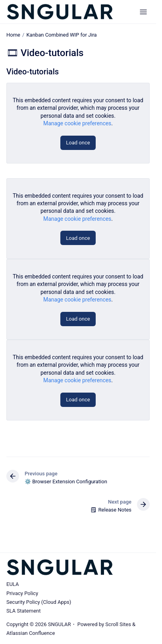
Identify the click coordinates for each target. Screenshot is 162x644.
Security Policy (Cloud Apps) (39, 602)
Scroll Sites (118, 624)
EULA (13, 584)
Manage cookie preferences (77, 123)
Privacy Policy (22, 593)
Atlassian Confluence (31, 633)
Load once (78, 143)
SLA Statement (23, 611)
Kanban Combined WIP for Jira (61, 35)
